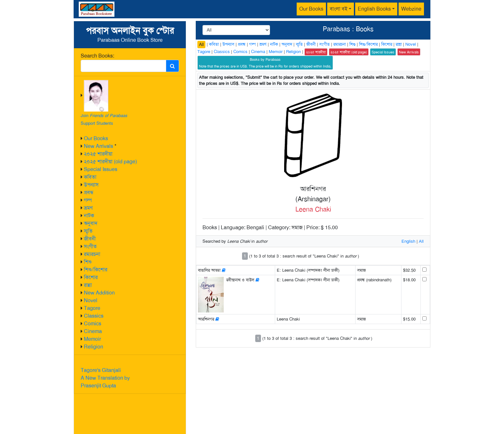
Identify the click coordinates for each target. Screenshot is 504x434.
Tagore (92, 308)
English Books (374, 9)
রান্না (88, 285)
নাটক (89, 216)
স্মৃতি (88, 231)
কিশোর (91, 277)
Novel (91, 300)
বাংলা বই (339, 9)
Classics (94, 316)
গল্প (88, 200)
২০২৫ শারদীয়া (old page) (110, 162)
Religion (94, 347)
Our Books (311, 9)
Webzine (411, 9)
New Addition (99, 293)
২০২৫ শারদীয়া (98, 154)
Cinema (93, 331)
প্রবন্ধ (89, 192)
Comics (93, 324)
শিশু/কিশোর (96, 270)
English (408, 241)
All (201, 44)
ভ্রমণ (88, 208)
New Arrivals (99, 146)
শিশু (88, 262)
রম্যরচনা (92, 254)
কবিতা (90, 177)
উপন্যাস (91, 185)
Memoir (92, 339)
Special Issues (101, 169)
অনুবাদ (91, 223)
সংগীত (90, 246)
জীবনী (90, 239)
